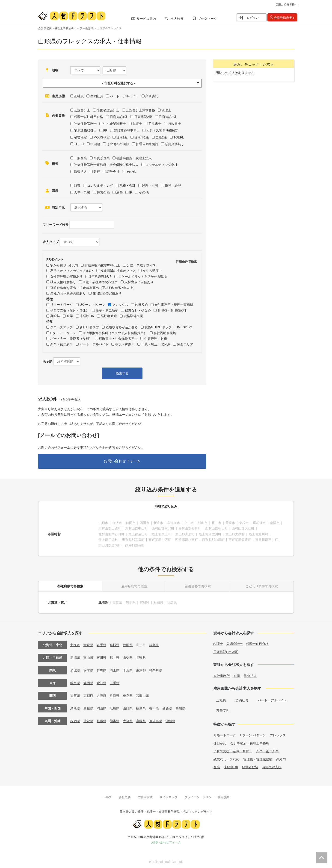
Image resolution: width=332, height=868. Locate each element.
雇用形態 (58, 96)
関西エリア (185, 344)
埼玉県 (115, 670)
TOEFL (179, 137)
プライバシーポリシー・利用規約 (207, 797)
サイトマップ (169, 797)
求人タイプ (51, 242)
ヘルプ (107, 797)
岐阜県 (75, 683)
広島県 (115, 708)
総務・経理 (173, 185)
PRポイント (55, 259)
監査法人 (80, 172)
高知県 (180, 708)
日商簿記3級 (168, 117)
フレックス (120, 305)
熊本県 (115, 721)
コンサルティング (100, 185)
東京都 (141, 670)
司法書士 (155, 124)
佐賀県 (88, 721)
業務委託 (152, 96)
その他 (131, 172)
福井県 (115, 658)
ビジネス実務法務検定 (162, 130)
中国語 (95, 144)
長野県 (141, 658)
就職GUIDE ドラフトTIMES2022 (168, 327)
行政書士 (175, 124)
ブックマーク (207, 19)
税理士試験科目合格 (89, 117)
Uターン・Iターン (92, 305)
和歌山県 (142, 696)
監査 (77, 185)
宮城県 (115, 645)
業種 (55, 163)
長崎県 (101, 721)
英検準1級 (142, 137)
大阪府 (101, 696)
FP (105, 130)
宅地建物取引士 (85, 130)
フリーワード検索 (56, 225)
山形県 (89, 28)
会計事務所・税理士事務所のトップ (60, 28)
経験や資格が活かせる (122, 327)
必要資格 (58, 115)
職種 (55, 191)
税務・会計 (127, 185)
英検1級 (122, 137)
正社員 (79, 96)
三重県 (115, 683)
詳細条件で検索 (186, 261)
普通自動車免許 (147, 144)
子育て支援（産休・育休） (70, 310)
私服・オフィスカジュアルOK (72, 271)
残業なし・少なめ (138, 310)
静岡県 (88, 683)
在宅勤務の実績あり (107, 293)
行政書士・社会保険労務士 (118, 338)
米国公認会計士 (108, 110)
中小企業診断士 (115, 124)
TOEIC (79, 144)
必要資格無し (175, 144)
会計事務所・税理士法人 (134, 158)
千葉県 (128, 670)
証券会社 (113, 172)
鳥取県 (75, 708)
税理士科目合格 (257, 644)
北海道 (103, 603)
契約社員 (97, 96)
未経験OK (87, 316)
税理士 (166, 110)
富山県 (88, 658)
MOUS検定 (102, 137)
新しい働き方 (89, 327)
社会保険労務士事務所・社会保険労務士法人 (106, 165)
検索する (122, 373)
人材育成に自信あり (139, 282)
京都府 (88, 696)
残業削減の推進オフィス (118, 271)
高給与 (55, 316)
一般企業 (80, 158)
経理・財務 (150, 185)
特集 (50, 322)
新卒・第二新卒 (107, 310)
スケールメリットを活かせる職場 (142, 277)
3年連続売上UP (100, 277)
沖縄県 (170, 721)
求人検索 (177, 19)
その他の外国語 (118, 144)
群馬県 (101, 670)
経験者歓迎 (109, 316)
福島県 (154, 645)
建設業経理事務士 (127, 130)
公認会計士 (82, 110)
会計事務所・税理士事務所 (174, 305)
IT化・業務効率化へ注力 (100, 282)
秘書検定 (80, 137)
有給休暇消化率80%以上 (102, 265)
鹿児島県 (156, 721)
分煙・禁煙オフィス (141, 265)
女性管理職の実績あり (66, 277)
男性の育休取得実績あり (68, 293)
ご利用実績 (145, 797)
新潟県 (75, 658)
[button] (122, 83)
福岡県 (75, 721)
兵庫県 (115, 696)
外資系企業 (102, 158)
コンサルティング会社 (161, 165)
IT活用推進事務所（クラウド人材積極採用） (115, 333)
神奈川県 (156, 670)
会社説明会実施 (165, 333)
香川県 (154, 708)
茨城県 (75, 670)
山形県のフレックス (109, 28)
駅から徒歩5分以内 (64, 265)
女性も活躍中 (152, 271)
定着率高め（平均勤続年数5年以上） (110, 288)
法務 (119, 192)
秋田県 (128, 645)
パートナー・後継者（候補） (71, 338)
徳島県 (141, 708)
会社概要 (125, 797)
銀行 (97, 172)
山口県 (128, 708)
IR (131, 192)
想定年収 (58, 207)
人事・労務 (82, 192)
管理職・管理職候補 (172, 310)
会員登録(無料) (284, 18)
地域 (55, 70)
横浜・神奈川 (125, 344)
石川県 (101, 658)
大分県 (128, 721)
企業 (70, 316)
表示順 (47, 361)
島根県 (88, 708)
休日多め (141, 305)
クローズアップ (62, 327)
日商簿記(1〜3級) (226, 652)
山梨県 (128, 658)
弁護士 (137, 124)
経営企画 (103, 192)
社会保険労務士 (85, 124)
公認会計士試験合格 (140, 110)
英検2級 (161, 137)
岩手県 (101, 645)
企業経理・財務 (156, 338)
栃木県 (88, 670)
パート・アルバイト (124, 96)
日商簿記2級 (143, 117)
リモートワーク (62, 305)
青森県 (88, 645)
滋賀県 (75, 696)
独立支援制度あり (63, 282)
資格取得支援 (133, 316)
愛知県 (101, 683)
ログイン (253, 18)
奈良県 (128, 696)
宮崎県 (141, 721)
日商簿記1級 (119, 117)
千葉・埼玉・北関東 (156, 344)
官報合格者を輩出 (63, 288)
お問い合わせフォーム (122, 461)
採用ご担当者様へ (286, 5)
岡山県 (101, 708)
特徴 (50, 299)
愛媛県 (167, 708)
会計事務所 (222, 676)
